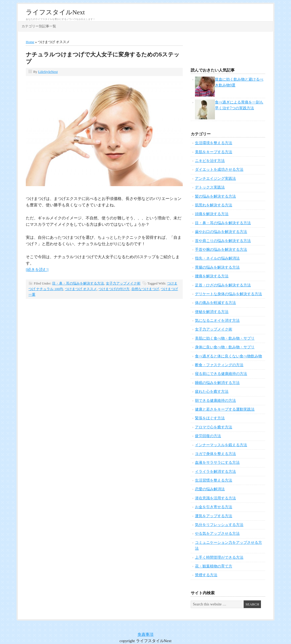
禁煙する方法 (206, 575)
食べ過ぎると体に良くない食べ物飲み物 (228, 356)
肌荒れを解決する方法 (214, 205)
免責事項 (145, 634)
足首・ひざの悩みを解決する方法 (223, 285)
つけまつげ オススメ (81, 289)
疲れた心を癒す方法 (212, 392)
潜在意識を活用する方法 (215, 498)
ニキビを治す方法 (210, 161)
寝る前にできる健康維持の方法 (221, 374)
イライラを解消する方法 (215, 472)
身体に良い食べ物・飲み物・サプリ (225, 347)
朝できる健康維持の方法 (215, 401)
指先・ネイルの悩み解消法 (217, 258)
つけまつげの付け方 (114, 289)
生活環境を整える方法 (214, 143)
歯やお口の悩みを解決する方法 (221, 232)
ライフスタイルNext (55, 12)
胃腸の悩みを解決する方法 (217, 267)
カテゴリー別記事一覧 (39, 26)
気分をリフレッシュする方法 (219, 525)
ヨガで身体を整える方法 (215, 454)
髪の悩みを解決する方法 (215, 196)
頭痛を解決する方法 (212, 214)
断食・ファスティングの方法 (219, 365)
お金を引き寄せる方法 (214, 507)
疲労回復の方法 (208, 436)
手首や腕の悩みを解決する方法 (221, 250)
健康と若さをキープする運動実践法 (225, 409)
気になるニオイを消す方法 (217, 321)
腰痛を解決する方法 (212, 276)
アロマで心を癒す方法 (214, 427)
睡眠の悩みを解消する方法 (217, 383)
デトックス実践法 (210, 187)
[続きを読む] (37, 270)
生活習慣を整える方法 (214, 480)
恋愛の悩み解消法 (210, 489)
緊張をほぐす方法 (210, 418)
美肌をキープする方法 (214, 152)
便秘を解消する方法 (212, 312)
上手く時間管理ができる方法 (219, 557)
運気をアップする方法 (214, 516)
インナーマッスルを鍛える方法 (221, 445)
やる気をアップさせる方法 (217, 534)
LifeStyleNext (48, 72)
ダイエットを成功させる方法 (219, 170)
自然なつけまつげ (145, 289)
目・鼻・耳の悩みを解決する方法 (78, 283)
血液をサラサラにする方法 (217, 463)
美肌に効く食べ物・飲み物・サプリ (225, 338)
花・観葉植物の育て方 (214, 566)
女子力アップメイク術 (123, 283)
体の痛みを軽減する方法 (215, 303)
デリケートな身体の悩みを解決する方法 (228, 294)
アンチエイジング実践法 (215, 179)
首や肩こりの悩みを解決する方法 (223, 241)
